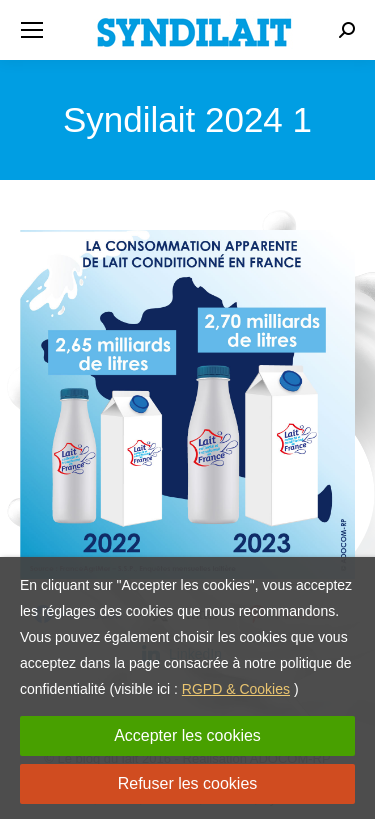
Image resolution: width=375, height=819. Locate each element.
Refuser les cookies (188, 783)
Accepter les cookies (187, 735)
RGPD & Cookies (236, 689)
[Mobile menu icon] (32, 30)
